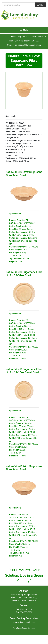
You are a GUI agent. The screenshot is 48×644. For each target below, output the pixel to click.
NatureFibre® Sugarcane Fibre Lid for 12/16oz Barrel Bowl (24, 371)
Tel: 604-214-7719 (15, 41)
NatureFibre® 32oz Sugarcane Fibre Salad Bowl (24, 174)
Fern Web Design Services (24, 628)
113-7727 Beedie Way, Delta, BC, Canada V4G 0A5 (24, 37)
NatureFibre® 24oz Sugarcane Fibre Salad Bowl (24, 468)
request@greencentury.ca (29, 45)
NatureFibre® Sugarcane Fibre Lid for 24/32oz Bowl (24, 274)
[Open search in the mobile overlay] (24, 5)
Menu (24, 30)
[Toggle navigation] (3, 24)
